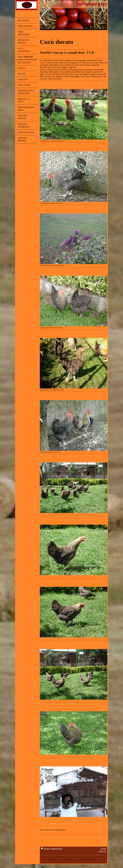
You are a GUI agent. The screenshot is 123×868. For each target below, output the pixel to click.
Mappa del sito (57, 849)
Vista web (102, 851)
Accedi (103, 849)
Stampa (46, 849)
